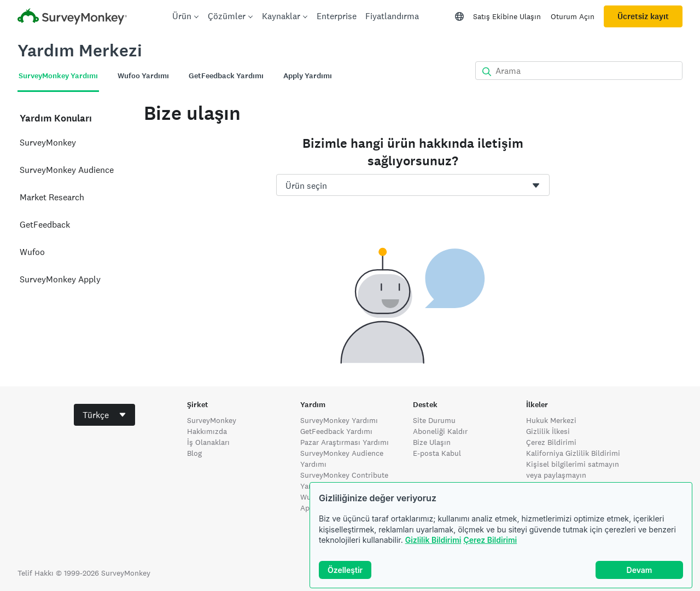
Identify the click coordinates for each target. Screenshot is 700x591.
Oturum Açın (573, 16)
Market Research (52, 197)
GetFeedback (45, 225)
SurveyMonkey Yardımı (339, 420)
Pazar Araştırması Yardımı (345, 442)
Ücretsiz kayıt (643, 16)
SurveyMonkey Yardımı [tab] (58, 76)
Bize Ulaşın (432, 442)
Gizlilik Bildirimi (433, 540)
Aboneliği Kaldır (440, 431)
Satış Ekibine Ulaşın (507, 16)
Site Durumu (434, 420)
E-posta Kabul (437, 453)
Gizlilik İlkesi (548, 431)
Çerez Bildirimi (490, 540)
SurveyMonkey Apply (60, 279)
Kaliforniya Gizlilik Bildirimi (573, 453)
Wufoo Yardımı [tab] (143, 76)
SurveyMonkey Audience (67, 170)
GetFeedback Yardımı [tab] (226, 76)
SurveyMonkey (48, 143)
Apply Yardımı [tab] (308, 76)
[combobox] (413, 185)
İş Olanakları (208, 442)
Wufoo (32, 252)
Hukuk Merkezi (551, 420)
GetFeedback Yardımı (336, 431)
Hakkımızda (207, 431)
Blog (194, 453)
